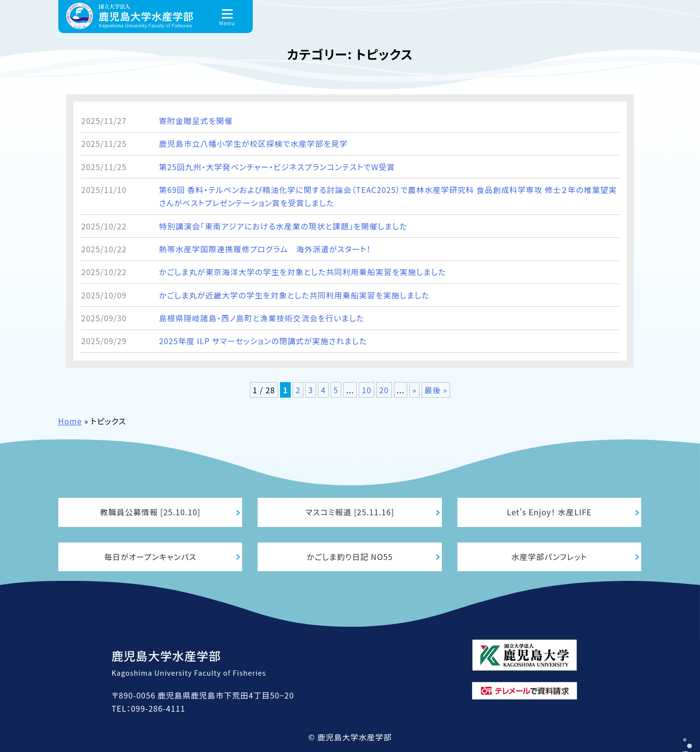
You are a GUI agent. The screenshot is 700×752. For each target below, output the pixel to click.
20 (384, 390)
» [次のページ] (414, 390)
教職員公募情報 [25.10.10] (150, 512)
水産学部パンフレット (549, 557)
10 (367, 390)
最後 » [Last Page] (436, 390)
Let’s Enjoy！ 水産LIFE (549, 512)
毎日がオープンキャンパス (150, 557)
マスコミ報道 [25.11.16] (350, 512)
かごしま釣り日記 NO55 (350, 557)
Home (70, 421)
